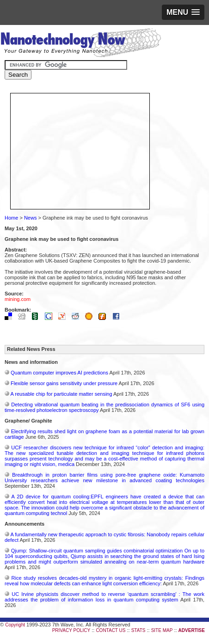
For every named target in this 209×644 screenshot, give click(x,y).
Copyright (15, 625)
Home (11, 218)
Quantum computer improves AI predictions (59, 373)
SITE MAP (162, 630)
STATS (138, 630)
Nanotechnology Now (81, 44)
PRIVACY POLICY (71, 630)
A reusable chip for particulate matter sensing (61, 394)
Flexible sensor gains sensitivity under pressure (64, 383)
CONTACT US (111, 630)
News (31, 218)
